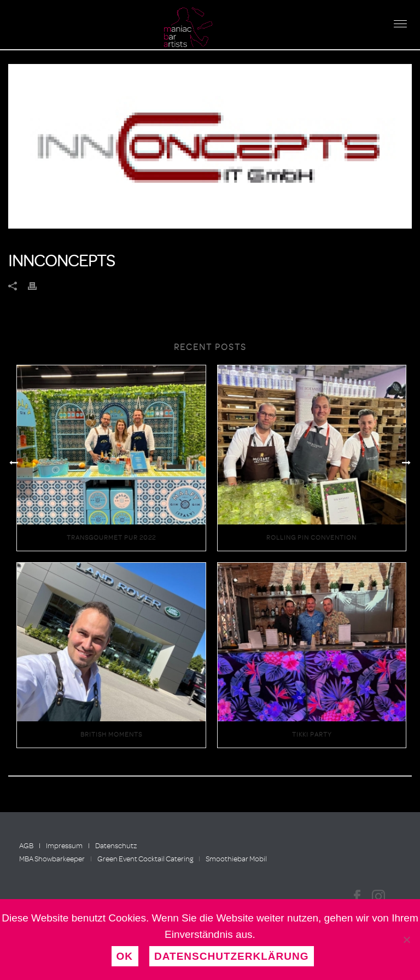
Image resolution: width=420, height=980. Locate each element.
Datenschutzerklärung (231, 956)
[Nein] (406, 940)
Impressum (64, 846)
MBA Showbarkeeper (52, 859)
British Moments (111, 734)
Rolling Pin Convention (311, 538)
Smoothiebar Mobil (236, 859)
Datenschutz (116, 846)
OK (125, 956)
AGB (26, 846)
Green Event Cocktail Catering (145, 859)
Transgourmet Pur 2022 (111, 538)
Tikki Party (312, 734)
